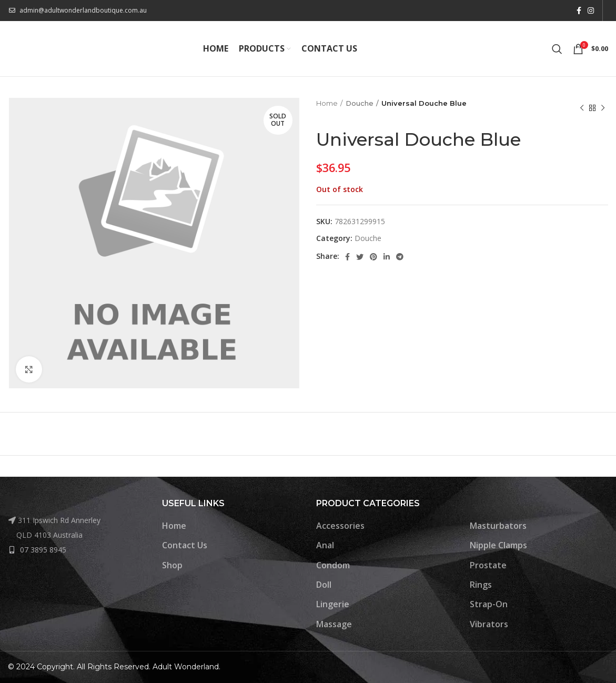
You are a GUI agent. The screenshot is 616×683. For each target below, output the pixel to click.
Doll (324, 585)
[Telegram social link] (400, 257)
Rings (481, 585)
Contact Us (185, 545)
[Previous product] (582, 108)
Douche (360, 103)
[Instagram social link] (591, 11)
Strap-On (489, 604)
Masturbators (498, 526)
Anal (325, 545)
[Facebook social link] (579, 11)
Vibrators (489, 624)
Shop (172, 565)
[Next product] (603, 108)
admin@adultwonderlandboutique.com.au (83, 10)
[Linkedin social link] (387, 257)
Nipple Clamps (498, 545)
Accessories (340, 526)
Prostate (488, 565)
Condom (333, 565)
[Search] (557, 49)
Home (327, 103)
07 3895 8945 (43, 550)
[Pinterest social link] (373, 257)
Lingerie (333, 604)
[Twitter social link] (360, 257)
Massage (334, 624)
